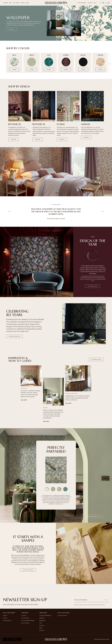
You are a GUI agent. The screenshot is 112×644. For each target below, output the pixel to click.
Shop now (13, 139)
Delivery (5, 615)
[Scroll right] (110, 64)
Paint (41, 623)
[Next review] (102, 212)
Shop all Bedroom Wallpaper (94, 188)
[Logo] (56, 3)
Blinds (41, 628)
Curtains (42, 625)
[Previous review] (10, 212)
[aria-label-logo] (56, 639)
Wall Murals (42, 620)
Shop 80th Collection (14, 336)
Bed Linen (42, 630)
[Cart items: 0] (109, 3)
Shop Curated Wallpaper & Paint (92, 516)
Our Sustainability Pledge (28, 620)
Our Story (24, 615)
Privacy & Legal (25, 623)
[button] (56, 158)
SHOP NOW (11, 29)
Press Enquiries (25, 618)
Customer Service (62, 615)
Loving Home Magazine (45, 615)
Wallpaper (42, 618)
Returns (5, 618)
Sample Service (7, 620)
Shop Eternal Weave (93, 286)
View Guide (24, 400)
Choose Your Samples (28, 570)
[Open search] (101, 3)
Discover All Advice (96, 359)
